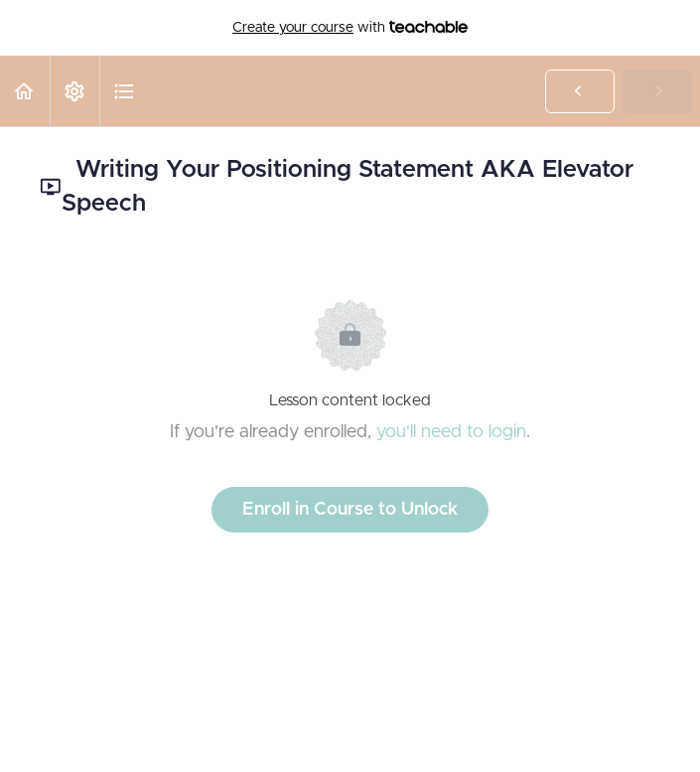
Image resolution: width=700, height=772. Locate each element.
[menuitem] (74, 91)
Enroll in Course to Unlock (350, 510)
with (350, 28)
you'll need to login (451, 432)
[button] (25, 91)
